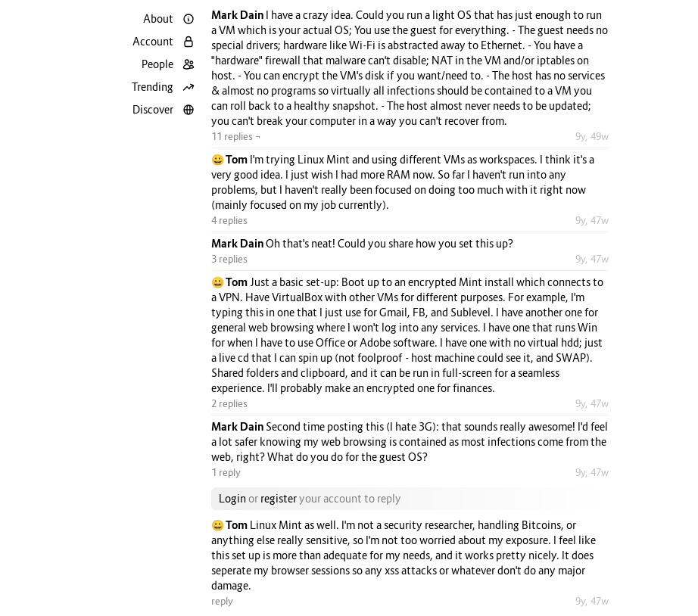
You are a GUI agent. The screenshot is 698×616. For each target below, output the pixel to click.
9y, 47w (592, 220)
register (279, 498)
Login (232, 498)
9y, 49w (592, 136)
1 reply (226, 472)
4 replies (229, 220)
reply (222, 601)
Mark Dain (238, 15)
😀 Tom (231, 159)
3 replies (229, 259)
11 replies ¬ (236, 136)
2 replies (229, 403)
